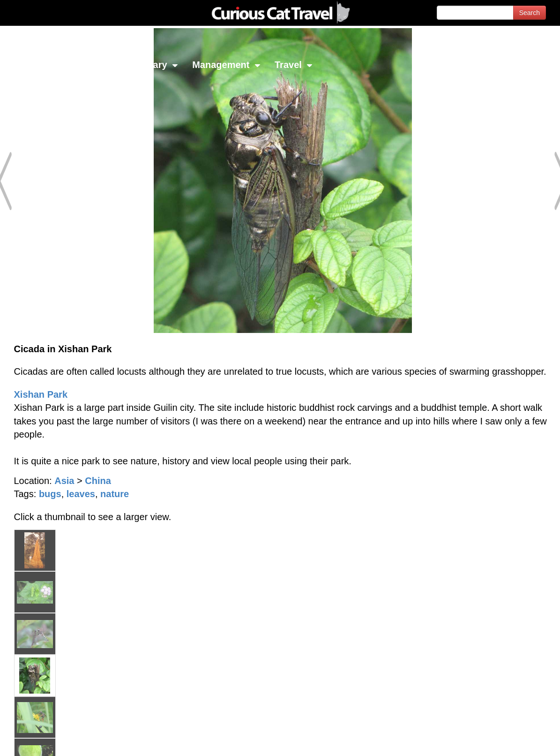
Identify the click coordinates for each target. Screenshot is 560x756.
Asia (64, 481)
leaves (81, 494)
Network (31, 65)
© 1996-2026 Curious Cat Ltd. (57, 741)
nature (115, 494)
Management (226, 65)
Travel (294, 65)
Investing (95, 65)
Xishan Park (41, 394)
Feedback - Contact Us (514, 741)
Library (157, 65)
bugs (50, 494)
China (98, 481)
